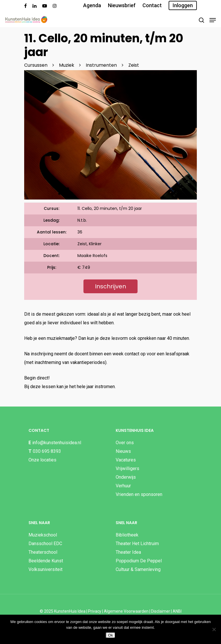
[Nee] (214, 629)
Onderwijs (126, 477)
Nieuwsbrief (122, 5)
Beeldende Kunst (46, 561)
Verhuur (123, 486)
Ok (110, 635)
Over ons (125, 443)
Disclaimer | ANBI (166, 611)
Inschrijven (110, 286)
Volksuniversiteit (45, 569)
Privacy (95, 611)
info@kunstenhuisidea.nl (57, 443)
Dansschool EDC (45, 544)
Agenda (92, 5)
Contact (152, 5)
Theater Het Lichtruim (137, 544)
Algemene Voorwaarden (126, 611)
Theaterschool (43, 552)
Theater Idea (128, 552)
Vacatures (126, 460)
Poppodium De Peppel (139, 561)
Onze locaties (42, 460)
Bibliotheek (127, 535)
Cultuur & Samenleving (138, 569)
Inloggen (183, 5)
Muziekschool (43, 535)
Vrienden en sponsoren (139, 494)
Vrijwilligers (127, 468)
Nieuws (123, 451)
